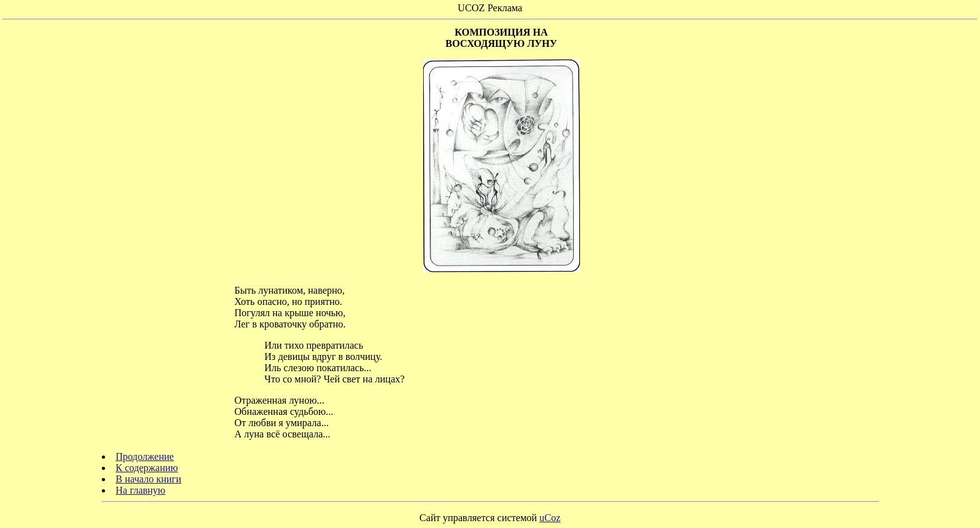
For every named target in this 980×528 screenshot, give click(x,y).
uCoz (550, 518)
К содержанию (147, 468)
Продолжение (145, 456)
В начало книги (148, 479)
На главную (141, 490)
